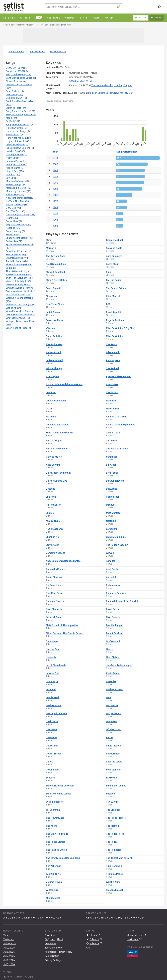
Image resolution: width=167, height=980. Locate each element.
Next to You (12, 195)
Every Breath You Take (17, 111)
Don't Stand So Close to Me (20, 101)
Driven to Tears (14, 108)
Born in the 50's (14, 71)
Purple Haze (12, 221)
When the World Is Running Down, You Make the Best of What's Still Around (20, 315)
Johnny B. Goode (15, 165)
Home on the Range (16, 131)
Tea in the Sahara (15, 261)
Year (55, 152)
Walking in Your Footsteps (19, 298)
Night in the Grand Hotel (18, 198)
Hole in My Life (13, 128)
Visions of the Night (16, 281)
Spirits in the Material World (20, 245)
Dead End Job (13, 91)
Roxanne (10, 228)
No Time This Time (15, 201)
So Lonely (11, 241)
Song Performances (127, 152)
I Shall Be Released (15, 145)
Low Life (10, 178)
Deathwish (11, 95)
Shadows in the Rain (16, 238)
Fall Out (10, 121)
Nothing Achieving (15, 205)
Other (58, 52)
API (88, 948)
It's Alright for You (15, 155)
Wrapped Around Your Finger (21, 321)
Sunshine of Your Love (17, 251)
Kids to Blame (13, 168)
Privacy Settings (53, 960)
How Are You (13, 135)
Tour (37, 52)
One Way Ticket (14, 211)
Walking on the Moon (17, 305)
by (82, 81)
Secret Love (12, 235)
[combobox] (84, 7)
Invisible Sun (12, 151)
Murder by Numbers (16, 191)
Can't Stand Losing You (18, 78)
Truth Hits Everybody (17, 278)
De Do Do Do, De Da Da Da (19, 85)
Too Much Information (17, 275)
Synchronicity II (14, 258)
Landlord (11, 175)
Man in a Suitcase (15, 181)
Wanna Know (13, 308)
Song (16, 52)
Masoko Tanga (14, 185)
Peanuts (10, 218)
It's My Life (11, 158)
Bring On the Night (15, 75)
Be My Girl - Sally (14, 68)
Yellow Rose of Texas (17, 328)
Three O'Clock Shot (16, 271)
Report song (68, 101)
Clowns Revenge (14, 81)
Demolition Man (14, 98)
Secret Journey (14, 231)
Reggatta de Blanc (15, 225)
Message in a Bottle (16, 188)
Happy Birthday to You (18, 125)
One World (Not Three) (17, 215)
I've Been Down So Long (18, 148)
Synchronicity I (13, 255)
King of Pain (12, 171)
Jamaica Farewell (15, 161)
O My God (11, 208)
